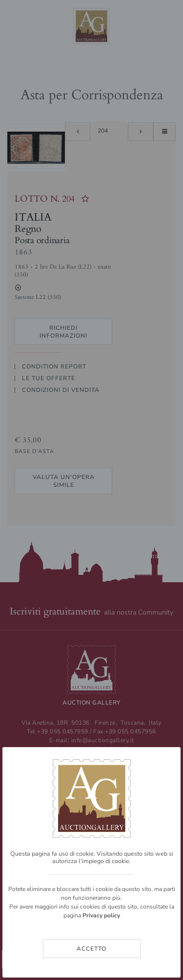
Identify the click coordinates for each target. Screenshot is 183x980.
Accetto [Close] (91, 949)
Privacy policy (101, 915)
